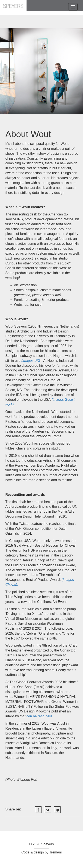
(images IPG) (31, 361)
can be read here (39, 716)
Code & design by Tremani (42, 852)
